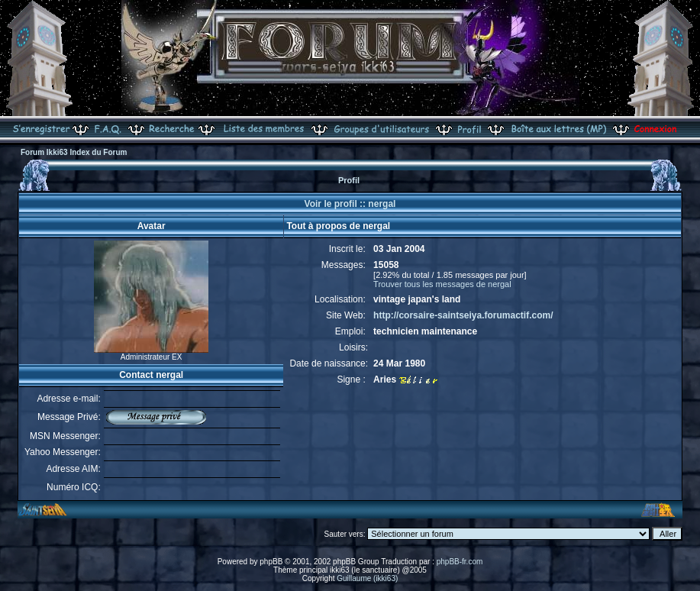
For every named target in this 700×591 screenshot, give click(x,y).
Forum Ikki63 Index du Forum (74, 152)
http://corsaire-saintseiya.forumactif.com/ (463, 315)
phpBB (271, 562)
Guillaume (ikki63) (367, 578)
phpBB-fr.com (460, 562)
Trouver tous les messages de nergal (442, 284)
